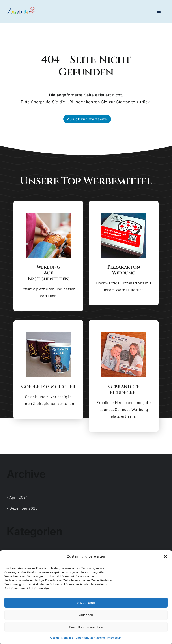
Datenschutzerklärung (90, 638)
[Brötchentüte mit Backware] (48, 215)
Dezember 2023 (24, 508)
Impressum (114, 638)
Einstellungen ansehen (86, 627)
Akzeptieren (86, 603)
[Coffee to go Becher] (48, 334)
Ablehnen (86, 615)
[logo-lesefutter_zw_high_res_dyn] (21, 9)
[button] (165, 556)
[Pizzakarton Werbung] (124, 215)
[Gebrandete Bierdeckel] (124, 334)
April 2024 (19, 497)
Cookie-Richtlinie (62, 638)
